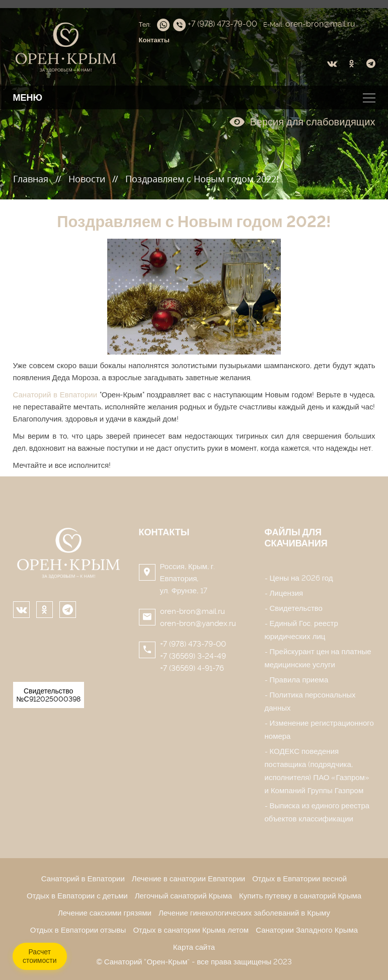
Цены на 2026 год (301, 578)
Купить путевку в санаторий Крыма (300, 896)
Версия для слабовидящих (302, 122)
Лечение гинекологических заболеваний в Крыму (244, 913)
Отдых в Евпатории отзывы (78, 930)
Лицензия (287, 593)
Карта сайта (194, 947)
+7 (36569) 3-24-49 (193, 656)
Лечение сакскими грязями (105, 913)
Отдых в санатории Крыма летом (191, 930)
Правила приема (299, 680)
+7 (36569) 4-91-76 (192, 668)
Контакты (164, 532)
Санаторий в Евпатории (55, 395)
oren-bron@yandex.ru (198, 623)
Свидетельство (296, 608)
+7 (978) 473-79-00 (193, 644)
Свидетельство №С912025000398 (49, 695)
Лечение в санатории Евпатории (188, 879)
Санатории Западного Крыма (307, 930)
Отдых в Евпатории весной (299, 879)
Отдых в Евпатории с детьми (77, 896)
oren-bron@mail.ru (192, 611)
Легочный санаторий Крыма (183, 896)
